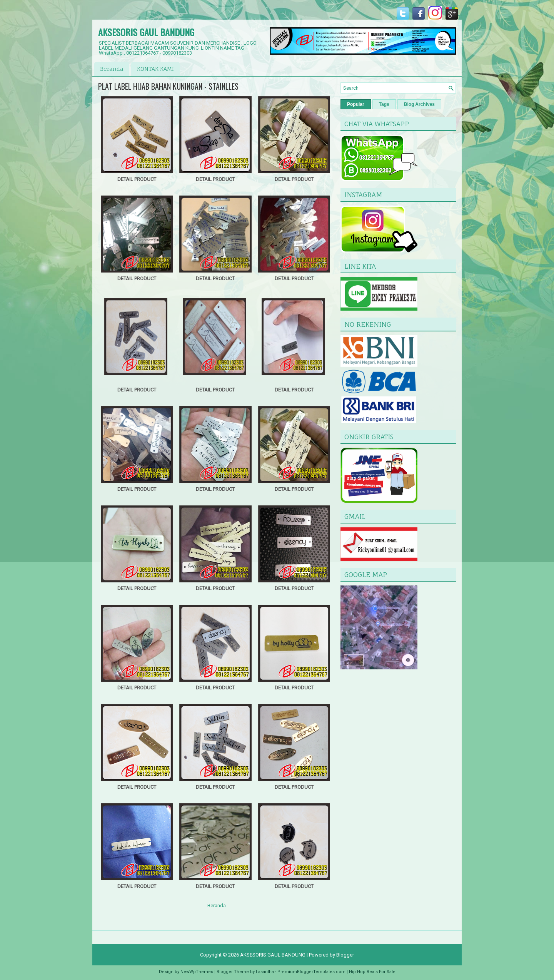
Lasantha (265, 972)
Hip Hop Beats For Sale (372, 972)
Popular (356, 104)
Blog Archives (419, 104)
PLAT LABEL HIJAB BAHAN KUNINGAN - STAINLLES (168, 86)
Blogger (345, 955)
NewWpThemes (197, 972)
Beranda (112, 69)
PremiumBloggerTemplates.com (311, 972)
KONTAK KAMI (155, 69)
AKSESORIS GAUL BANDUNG (146, 32)
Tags (384, 104)
